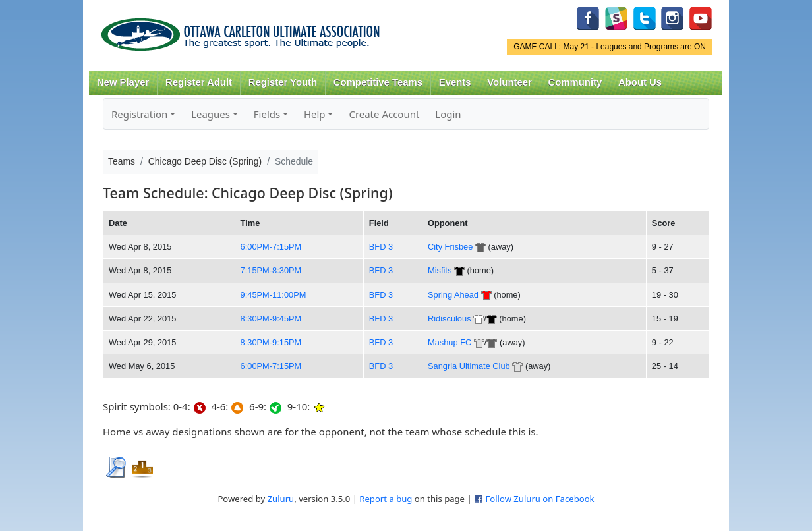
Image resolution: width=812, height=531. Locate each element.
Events (455, 82)
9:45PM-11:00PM (274, 295)
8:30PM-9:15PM (271, 342)
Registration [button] (139, 114)
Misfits (440, 270)
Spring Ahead (453, 295)
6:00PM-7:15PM (271, 247)
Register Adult (199, 82)
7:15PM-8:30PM (271, 270)
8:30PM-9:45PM (271, 319)
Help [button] (315, 114)
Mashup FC (449, 342)
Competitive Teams (378, 82)
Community (575, 82)
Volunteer (509, 82)
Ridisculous (449, 319)
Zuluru (281, 499)
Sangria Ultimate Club (469, 366)
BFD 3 (381, 247)
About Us (640, 82)
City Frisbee (450, 247)
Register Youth (283, 82)
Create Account (384, 114)
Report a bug (386, 499)
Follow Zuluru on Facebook (539, 499)
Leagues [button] (211, 114)
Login (448, 114)
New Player (123, 82)
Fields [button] (267, 114)
